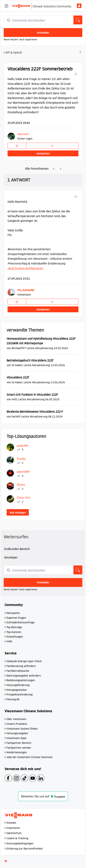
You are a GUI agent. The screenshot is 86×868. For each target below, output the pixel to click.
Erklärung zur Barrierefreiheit (25, 849)
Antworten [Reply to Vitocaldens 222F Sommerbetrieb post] (43, 154)
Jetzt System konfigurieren (25, 268)
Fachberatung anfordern (21, 666)
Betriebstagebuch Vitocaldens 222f (30, 360)
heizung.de (13, 699)
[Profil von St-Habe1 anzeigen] (17, 365)
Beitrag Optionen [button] (80, 53)
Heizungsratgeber (17, 733)
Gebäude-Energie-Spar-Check (24, 661)
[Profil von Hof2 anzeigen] (15, 399)
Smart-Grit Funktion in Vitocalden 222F (32, 395)
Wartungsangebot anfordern (24, 676)
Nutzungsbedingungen (20, 843)
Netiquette (13, 613)
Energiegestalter (17, 690)
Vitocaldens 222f (18, 377)
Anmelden (79, 6)
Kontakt (11, 823)
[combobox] (43, 20)
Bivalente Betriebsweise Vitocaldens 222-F (35, 412)
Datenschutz (14, 833)
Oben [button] (6, 861)
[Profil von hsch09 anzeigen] (16, 416)
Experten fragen (16, 618)
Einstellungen (15, 637)
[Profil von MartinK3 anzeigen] (24, 134)
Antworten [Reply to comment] (43, 310)
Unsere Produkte (17, 724)
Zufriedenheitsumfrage (20, 622)
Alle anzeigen (18, 513)
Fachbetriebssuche (18, 671)
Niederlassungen (17, 752)
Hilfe (9, 641)
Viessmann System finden (22, 729)
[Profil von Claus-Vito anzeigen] (23, 498)
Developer (11, 557)
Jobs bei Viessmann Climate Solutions (29, 757)
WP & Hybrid (14, 53)
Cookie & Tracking (17, 838)
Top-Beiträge (14, 627)
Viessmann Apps (16, 738)
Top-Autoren (14, 632)
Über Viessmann (16, 719)
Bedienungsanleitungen (21, 680)
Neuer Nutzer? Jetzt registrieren (20, 39)
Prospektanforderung (19, 694)
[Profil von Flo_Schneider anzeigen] (26, 290)
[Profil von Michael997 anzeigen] (19, 348)
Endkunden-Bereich (17, 549)
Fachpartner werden (19, 748)
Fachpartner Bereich (19, 743)
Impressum (13, 828)
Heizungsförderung (18, 685)
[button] (75, 74)
